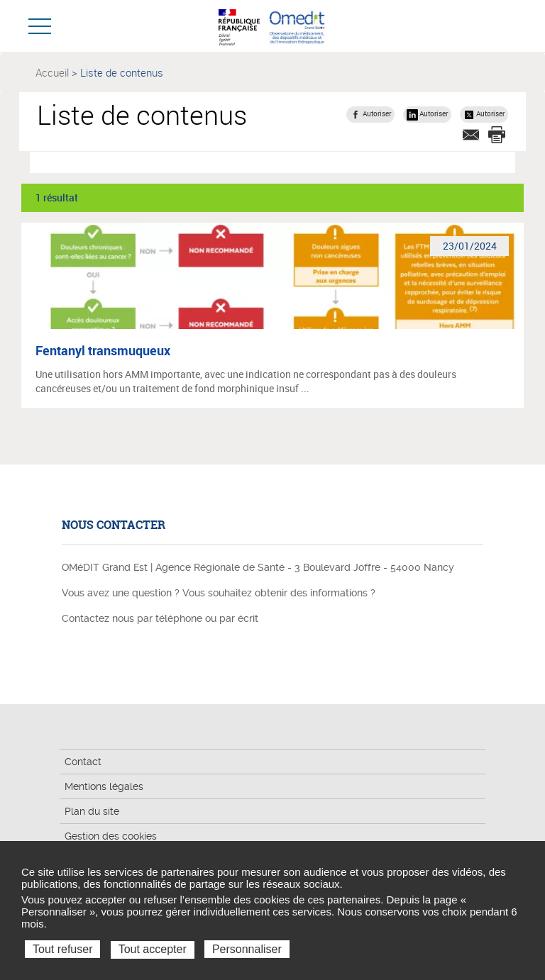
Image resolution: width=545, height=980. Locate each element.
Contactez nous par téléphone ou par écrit (160, 618)
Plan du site (92, 811)
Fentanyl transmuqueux (103, 350)
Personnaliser (247, 949)
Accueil (52, 72)
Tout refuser (62, 949)
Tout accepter (153, 949)
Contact (83, 762)
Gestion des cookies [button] (111, 836)
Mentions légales (104, 786)
